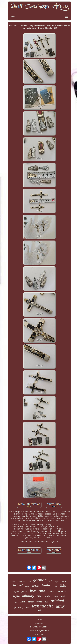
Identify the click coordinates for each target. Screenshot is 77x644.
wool (56, 587)
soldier (48, 596)
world (29, 582)
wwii (62, 590)
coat (28, 607)
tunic (64, 582)
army (60, 606)
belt (47, 602)
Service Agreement (39, 631)
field (63, 585)
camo (23, 602)
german (40, 580)
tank (39, 610)
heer (33, 591)
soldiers (36, 586)
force (39, 602)
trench (21, 581)
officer (31, 602)
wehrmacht (43, 606)
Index (39, 620)
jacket (24, 591)
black (63, 596)
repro (16, 596)
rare (42, 591)
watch (56, 597)
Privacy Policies (39, 627)
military (28, 595)
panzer (27, 587)
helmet (18, 585)
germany (19, 607)
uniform (16, 592)
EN (37, 634)
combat (51, 592)
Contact (39, 623)
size (39, 596)
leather (47, 585)
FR (42, 634)
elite (14, 582)
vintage (54, 581)
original (57, 601)
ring (16, 602)
